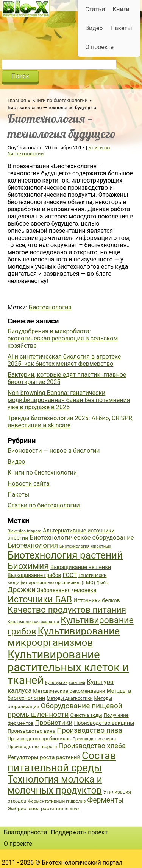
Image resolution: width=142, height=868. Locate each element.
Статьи (95, 9)
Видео (94, 28)
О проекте (99, 47)
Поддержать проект (79, 832)
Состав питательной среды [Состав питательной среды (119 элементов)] (62, 762)
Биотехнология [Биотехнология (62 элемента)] (33, 545)
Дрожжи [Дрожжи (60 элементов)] (22, 590)
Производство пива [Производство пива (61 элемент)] (89, 730)
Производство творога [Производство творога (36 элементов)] (32, 747)
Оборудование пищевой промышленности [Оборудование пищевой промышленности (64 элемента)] (65, 710)
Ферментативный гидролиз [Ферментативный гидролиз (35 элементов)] (57, 801)
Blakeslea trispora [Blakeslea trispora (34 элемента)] (24, 531)
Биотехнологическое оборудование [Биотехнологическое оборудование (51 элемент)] (82, 538)
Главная (17, 100)
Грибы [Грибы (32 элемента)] (102, 583)
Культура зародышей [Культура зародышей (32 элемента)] (65, 683)
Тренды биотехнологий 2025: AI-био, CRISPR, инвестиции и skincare (70, 422)
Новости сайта (29, 484)
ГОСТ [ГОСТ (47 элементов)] (70, 575)
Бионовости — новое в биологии (54, 451)
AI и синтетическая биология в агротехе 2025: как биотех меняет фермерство (64, 360)
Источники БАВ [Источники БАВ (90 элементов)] (40, 599)
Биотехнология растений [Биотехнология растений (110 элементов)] (65, 555)
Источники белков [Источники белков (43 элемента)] (97, 600)
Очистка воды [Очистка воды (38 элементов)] (86, 715)
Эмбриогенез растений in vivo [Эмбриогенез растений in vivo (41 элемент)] (43, 808)
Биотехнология (50, 307)
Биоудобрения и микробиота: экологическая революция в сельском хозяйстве (63, 338)
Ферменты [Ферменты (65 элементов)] (105, 800)
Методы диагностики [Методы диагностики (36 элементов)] (69, 698)
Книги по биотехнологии (60, 100)
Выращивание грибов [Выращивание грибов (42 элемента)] (34, 575)
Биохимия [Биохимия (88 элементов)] (28, 566)
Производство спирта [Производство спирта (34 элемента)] (94, 739)
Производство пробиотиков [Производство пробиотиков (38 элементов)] (39, 739)
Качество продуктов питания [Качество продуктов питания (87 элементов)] (67, 610)
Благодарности (25, 832)
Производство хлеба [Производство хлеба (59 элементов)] (92, 746)
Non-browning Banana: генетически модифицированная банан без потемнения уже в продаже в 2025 (69, 400)
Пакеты (121, 28)
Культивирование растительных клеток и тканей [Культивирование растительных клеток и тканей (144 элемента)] (68, 667)
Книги (121, 9)
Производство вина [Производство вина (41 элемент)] (31, 731)
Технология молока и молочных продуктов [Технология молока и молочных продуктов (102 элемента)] (55, 785)
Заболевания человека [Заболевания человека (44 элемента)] (67, 590)
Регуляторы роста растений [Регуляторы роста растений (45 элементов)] (44, 757)
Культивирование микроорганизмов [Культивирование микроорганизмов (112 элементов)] (64, 637)
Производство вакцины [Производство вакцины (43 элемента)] (104, 723)
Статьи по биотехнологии (44, 505)
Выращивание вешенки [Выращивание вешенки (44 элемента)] (81, 567)
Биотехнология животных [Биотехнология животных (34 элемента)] (85, 546)
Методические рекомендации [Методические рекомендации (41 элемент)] (69, 691)
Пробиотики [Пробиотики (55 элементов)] (54, 723)
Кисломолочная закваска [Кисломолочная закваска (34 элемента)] (33, 622)
